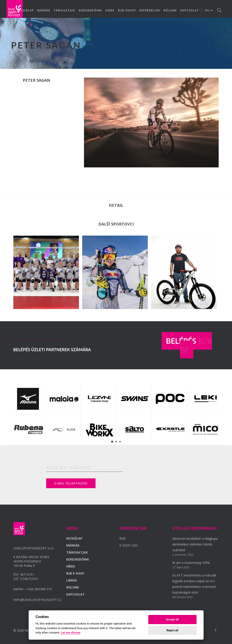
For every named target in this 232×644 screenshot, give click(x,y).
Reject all (172, 630)
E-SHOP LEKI (129, 545)
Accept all (172, 619)
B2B (122, 538)
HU (209, 10)
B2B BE (189, 345)
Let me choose (71, 632)
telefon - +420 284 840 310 (33, 589)
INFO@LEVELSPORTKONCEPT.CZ (37, 600)
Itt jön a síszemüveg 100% (191, 563)
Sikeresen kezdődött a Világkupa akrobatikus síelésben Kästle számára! (195, 544)
